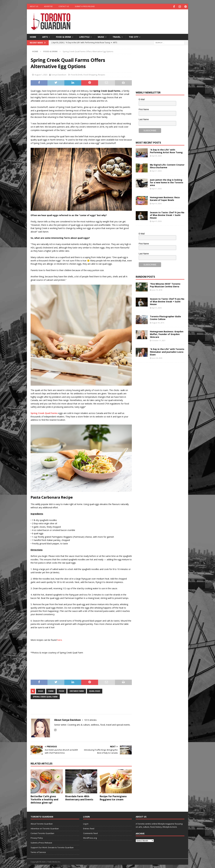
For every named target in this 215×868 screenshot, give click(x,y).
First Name (144, 109)
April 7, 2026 (157, 170)
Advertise (48, 6)
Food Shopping (90, 74)
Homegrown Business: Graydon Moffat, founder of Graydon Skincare (167, 334)
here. (60, 640)
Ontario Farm (77, 691)
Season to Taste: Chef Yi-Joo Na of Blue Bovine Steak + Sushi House (167, 215)
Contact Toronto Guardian (42, 833)
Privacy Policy (37, 838)
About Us (34, 6)
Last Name (144, 119)
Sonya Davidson (59, 74)
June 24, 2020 (157, 358)
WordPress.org (90, 838)
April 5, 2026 (157, 221)
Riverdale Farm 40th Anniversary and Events (79, 798)
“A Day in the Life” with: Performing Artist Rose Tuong (166, 151)
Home (33, 36)
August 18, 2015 (158, 322)
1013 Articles (90, 720)
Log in (86, 823)
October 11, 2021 (159, 340)
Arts (45, 36)
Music (101, 36)
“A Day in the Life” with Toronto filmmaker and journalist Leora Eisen (167, 351)
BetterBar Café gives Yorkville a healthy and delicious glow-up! (44, 799)
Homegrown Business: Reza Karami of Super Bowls (165, 198)
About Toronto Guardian (42, 823)
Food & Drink (64, 36)
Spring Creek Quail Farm (45, 696)
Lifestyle (84, 36)
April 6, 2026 (157, 203)
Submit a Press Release (85, 6)
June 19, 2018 (157, 290)
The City (134, 36)
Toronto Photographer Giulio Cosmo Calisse (165, 317)
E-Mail (142, 99)
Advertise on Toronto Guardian (45, 828)
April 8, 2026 (157, 155)
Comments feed (90, 833)
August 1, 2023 (41, 74)
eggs (41, 691)
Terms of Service (38, 852)
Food (62, 691)
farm (51, 691)
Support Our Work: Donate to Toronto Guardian (52, 847)
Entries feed (89, 828)
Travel (117, 36)
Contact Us (64, 6)
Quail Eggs (95, 691)
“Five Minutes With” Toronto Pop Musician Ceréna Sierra (165, 285)
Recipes (102, 74)
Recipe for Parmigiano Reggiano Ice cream (113, 798)
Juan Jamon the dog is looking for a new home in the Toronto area (167, 182)
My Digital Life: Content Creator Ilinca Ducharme (167, 166)
